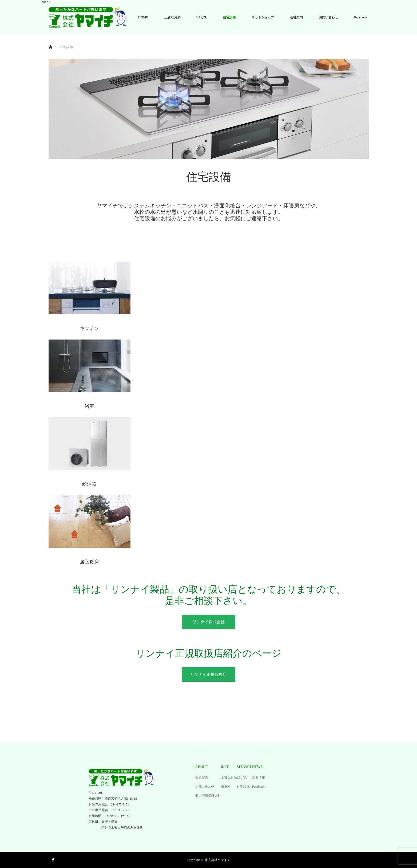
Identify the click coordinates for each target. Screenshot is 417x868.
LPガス (202, 17)
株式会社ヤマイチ (217, 860)
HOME (143, 17)
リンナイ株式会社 (209, 622)
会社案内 (296, 17)
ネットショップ (263, 17)
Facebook (361, 17)
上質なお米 (172, 17)
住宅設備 (229, 17)
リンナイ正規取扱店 (209, 674)
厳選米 (226, 787)
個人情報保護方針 (208, 796)
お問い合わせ (328, 17)
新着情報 (259, 778)
